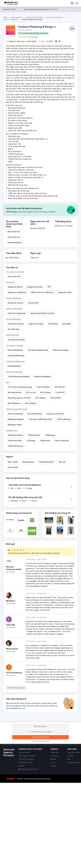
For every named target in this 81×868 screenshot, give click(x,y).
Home (5, 17)
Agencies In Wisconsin (54, 17)
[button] (33, 33)
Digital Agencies (16, 17)
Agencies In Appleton (11, 19)
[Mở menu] (77, 3)
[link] (72, 3)
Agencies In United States (34, 17)
